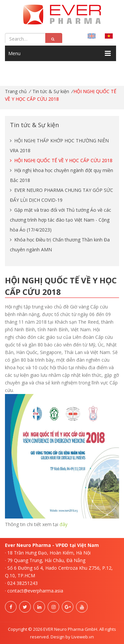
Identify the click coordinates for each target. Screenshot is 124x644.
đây (63, 524)
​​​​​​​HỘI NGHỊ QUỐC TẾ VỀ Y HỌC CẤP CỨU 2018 (61, 160)
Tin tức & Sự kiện (51, 91)
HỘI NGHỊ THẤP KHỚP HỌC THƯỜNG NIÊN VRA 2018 (59, 145)
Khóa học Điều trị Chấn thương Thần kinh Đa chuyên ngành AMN (60, 245)
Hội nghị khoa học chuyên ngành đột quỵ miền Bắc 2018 (62, 175)
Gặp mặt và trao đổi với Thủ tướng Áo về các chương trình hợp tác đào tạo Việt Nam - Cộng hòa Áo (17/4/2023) (61, 220)
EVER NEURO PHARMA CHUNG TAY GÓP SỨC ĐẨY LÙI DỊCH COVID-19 (62, 195)
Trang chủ (16, 91)
